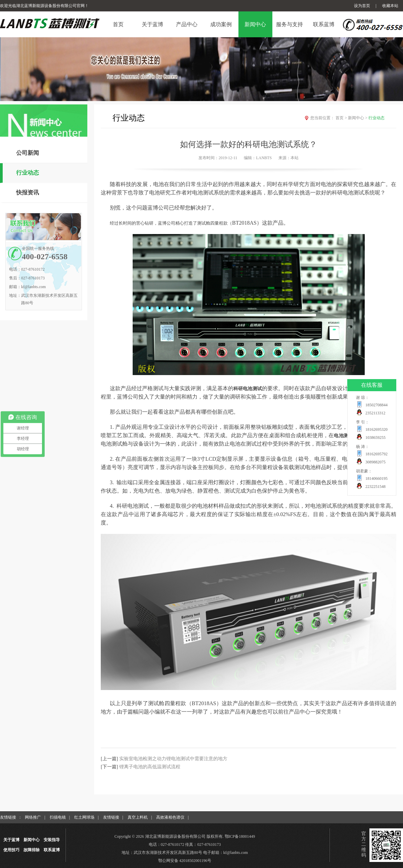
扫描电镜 (58, 817)
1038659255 (375, 438)
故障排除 (32, 850)
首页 (342, 118)
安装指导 (52, 840)
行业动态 (28, 173)
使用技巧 (11, 850)
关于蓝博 (11, 840)
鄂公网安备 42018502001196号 (185, 861)
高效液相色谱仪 (170, 817)
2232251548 (375, 487)
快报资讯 (28, 193)
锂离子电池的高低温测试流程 (150, 767)
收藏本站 (390, 6)
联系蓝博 (52, 850)
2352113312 (375, 413)
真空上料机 (138, 817)
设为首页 (362, 6)
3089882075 (375, 462)
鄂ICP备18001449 (240, 836)
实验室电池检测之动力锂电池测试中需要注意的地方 (173, 759)
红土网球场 (84, 817)
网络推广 (33, 817)
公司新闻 (28, 153)
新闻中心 (358, 118)
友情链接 (111, 817)
